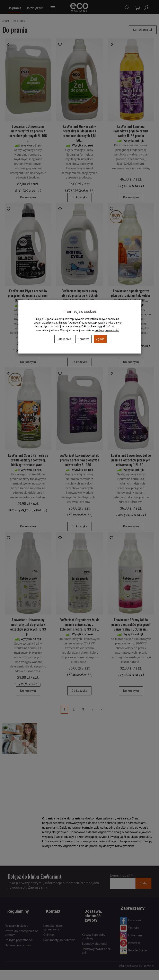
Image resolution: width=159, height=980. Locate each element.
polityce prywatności (107, 330)
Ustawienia (64, 339)
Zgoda (100, 339)
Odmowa (83, 339)
